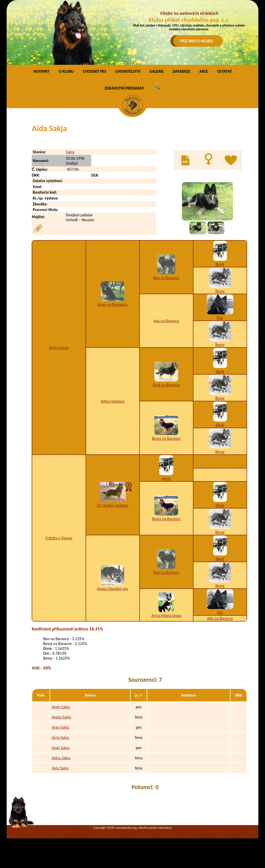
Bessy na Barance (166, 438)
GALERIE (157, 71)
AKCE (204, 71)
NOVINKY (41, 71)
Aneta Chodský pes (113, 589)
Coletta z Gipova (59, 538)
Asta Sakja (60, 768)
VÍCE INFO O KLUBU (197, 41)
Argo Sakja (61, 727)
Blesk (220, 264)
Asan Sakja (61, 748)
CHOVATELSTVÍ (128, 71)
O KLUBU (66, 71)
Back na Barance (166, 385)
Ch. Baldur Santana (113, 505)
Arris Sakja (61, 737)
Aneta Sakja (62, 717)
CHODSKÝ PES (94, 71)
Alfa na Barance (220, 618)
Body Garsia (59, 348)
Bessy (220, 291)
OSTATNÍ (224, 71)
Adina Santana (113, 401)
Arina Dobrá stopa (166, 616)
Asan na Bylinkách (112, 305)
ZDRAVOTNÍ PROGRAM (124, 88)
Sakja (70, 152)
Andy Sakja (61, 707)
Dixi (220, 318)
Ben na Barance (166, 278)
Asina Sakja (61, 758)
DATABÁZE (181, 71)
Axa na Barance (166, 321)
